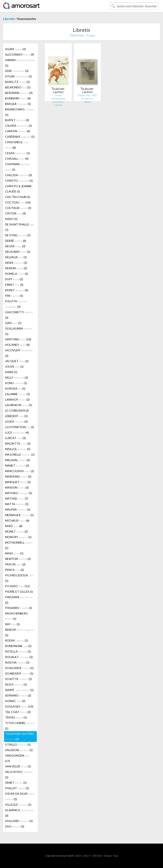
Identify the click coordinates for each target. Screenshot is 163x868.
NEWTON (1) (18, 559)
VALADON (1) (19, 750)
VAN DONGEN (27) (18, 758)
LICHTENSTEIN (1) (20, 427)
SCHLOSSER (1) (19, 668)
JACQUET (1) (17, 361)
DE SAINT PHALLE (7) (20, 227)
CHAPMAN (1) (17, 167)
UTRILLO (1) (18, 744)
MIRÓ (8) (14, 526)
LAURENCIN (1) (19, 405)
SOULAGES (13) (19, 706)
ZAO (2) (15, 826)
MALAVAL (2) (17, 460)
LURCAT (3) (15, 438)
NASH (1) (14, 553)
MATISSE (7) (17, 498)
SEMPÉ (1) (19, 690)
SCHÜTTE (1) (18, 679)
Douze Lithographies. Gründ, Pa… (58, 98)
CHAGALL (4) (17, 159)
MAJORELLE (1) (20, 454)
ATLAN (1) (18, 76)
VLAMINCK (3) (19, 813)
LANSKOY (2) (17, 399)
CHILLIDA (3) (18, 175)
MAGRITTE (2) (18, 443)
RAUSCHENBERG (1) (16, 616)
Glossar (108, 856)
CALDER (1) (18, 126)
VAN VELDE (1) (18, 766)
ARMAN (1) (20, 63)
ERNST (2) (14, 285)
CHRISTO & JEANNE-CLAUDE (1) (19, 189)
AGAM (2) (15, 49)
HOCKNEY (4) (17, 345)
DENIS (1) (16, 263)
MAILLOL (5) (18, 449)
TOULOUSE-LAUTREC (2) (20, 736)
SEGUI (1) (16, 684)
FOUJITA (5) (16, 304)
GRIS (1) (13, 323)
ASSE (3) (17, 71)
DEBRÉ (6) (16, 241)
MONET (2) (16, 531)
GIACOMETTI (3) (19, 315)
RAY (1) (12, 624)
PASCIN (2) (15, 564)
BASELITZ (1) (17, 82)
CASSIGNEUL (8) (17, 145)
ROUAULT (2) (19, 657)
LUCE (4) (17, 432)
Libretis (9, 19)
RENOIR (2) (19, 632)
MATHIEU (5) (19, 493)
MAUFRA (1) (18, 509)
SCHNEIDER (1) (19, 673)
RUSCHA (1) (17, 662)
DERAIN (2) (16, 268)
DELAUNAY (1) (18, 252)
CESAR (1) (17, 153)
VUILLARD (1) (19, 821)
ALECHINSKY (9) (20, 54)
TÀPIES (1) (16, 717)
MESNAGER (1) (19, 515)
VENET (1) (16, 783)
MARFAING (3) (18, 476)
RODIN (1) (17, 640)
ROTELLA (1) (18, 651)
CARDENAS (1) (20, 137)
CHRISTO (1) (19, 181)
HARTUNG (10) (18, 339)
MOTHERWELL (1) (19, 545)
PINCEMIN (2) (19, 600)
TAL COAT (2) (18, 712)
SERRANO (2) (18, 695)
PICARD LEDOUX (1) (19, 578)
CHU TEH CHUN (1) (18, 197)
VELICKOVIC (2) (19, 775)
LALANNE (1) (17, 394)
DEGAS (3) (15, 246)
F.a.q (116, 856)
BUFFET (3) (17, 120)
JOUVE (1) (14, 366)
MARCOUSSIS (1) (20, 471)
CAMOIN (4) (18, 131)
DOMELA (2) (17, 274)
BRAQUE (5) (18, 104)
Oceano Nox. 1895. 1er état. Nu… (87, 97)
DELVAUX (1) (16, 257)
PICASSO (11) (17, 586)
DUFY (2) (14, 279)
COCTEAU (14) (18, 202)
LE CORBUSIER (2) (17, 410)
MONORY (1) (18, 537)
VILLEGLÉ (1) (18, 805)
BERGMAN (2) (19, 93)
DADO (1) (11, 219)
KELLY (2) (17, 377)
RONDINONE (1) (18, 646)
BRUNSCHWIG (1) (19, 112)
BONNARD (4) (18, 98)
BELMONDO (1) (18, 87)
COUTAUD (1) (18, 208)
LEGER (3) (16, 421)
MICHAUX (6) (17, 520)
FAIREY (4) (17, 290)
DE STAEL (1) (18, 235)
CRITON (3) (15, 213)
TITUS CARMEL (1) (20, 726)
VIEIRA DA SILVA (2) (20, 796)
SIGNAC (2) (15, 701)
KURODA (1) (15, 388)
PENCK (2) (14, 570)
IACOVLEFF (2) (19, 353)
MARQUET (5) (18, 482)
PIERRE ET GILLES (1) (19, 592)
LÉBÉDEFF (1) (16, 416)
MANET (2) (17, 465)
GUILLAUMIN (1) (19, 331)
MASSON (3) (17, 487)
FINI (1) (14, 296)
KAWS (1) (11, 372)
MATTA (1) (17, 504)
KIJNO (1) (16, 383)
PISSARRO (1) (19, 608)
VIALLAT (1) (17, 788)
